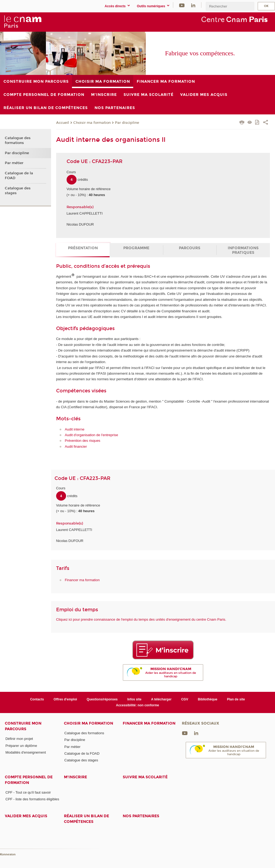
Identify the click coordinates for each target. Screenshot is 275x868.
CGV (185, 699)
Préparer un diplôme (21, 746)
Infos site (134, 699)
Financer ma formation (82, 580)
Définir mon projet (19, 739)
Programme (136, 248)
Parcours (190, 248)
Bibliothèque (208, 699)
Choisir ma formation (92, 123)
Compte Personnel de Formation (29, 780)
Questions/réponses (102, 699)
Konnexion (8, 854)
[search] (230, 6)
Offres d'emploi (65, 699)
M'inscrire (75, 777)
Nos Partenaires (141, 816)
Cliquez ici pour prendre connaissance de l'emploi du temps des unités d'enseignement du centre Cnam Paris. (141, 619)
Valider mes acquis (26, 816)
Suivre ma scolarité (145, 777)
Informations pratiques (243, 250)
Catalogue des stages (18, 191)
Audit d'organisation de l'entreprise (91, 435)
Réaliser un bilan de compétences (86, 819)
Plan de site (236, 699)
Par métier (14, 163)
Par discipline (127, 123)
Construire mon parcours (23, 726)
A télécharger (161, 699)
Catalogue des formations (18, 140)
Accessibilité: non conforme (138, 705)
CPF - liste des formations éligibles (32, 799)
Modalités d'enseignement (26, 752)
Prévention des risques (82, 441)
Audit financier (76, 446)
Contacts (37, 699)
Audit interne (75, 429)
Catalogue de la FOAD (19, 176)
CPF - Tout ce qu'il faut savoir (28, 792)
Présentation (83, 248)
